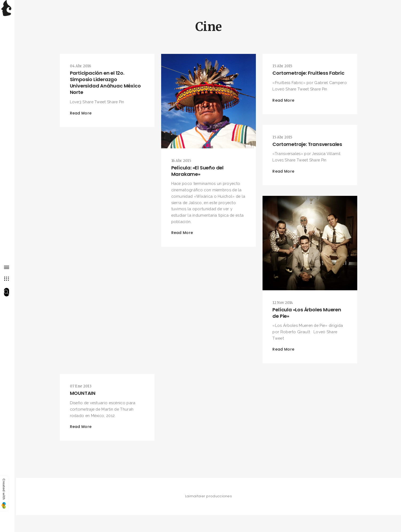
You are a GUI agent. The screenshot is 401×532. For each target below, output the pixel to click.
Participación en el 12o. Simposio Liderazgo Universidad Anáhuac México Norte (106, 83)
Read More (82, 114)
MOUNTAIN (84, 407)
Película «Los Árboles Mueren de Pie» (308, 324)
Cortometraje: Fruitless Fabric (309, 74)
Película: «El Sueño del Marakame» (198, 170)
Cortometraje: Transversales (308, 154)
